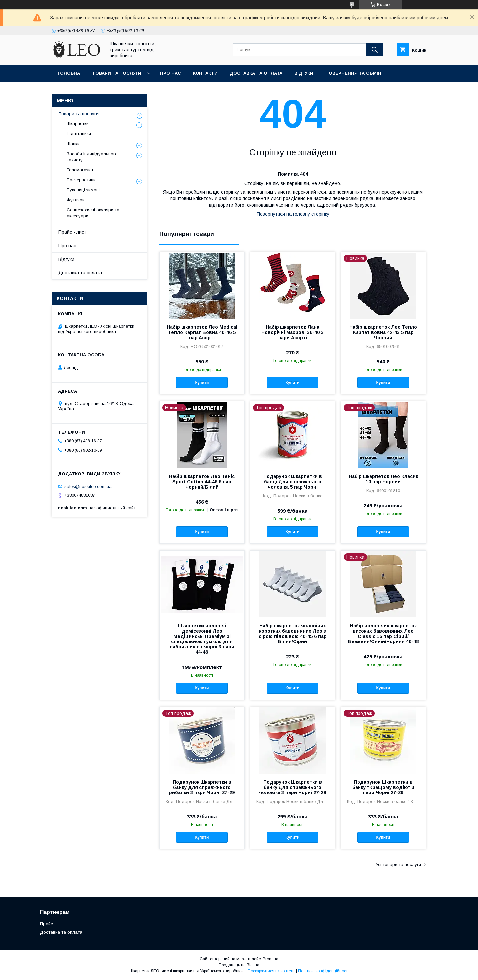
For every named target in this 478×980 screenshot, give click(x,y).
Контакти (205, 73)
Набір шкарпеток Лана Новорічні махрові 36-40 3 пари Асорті (292, 332)
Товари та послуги (117, 73)
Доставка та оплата (256, 73)
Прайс (47, 924)
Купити (202, 383)
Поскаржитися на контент (271, 971)
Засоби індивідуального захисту (92, 157)
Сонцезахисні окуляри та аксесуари (93, 213)
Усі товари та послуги (398, 864)
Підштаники (79, 134)
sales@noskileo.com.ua (88, 486)
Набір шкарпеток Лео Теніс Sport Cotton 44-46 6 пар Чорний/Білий (202, 482)
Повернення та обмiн (353, 73)
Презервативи (81, 180)
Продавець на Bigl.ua (239, 965)
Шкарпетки (78, 124)
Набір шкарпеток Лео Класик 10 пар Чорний (383, 479)
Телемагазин (80, 170)
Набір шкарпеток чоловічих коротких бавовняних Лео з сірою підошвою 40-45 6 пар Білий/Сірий (293, 634)
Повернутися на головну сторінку (293, 214)
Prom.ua (270, 959)
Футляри (76, 200)
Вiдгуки (304, 73)
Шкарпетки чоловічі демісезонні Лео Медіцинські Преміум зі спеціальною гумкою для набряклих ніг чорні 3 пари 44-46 (202, 639)
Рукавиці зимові (83, 190)
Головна (69, 73)
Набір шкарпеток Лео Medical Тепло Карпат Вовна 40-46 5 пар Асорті (202, 332)
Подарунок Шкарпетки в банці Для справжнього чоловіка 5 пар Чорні (293, 482)
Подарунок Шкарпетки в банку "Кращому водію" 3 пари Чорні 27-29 (383, 787)
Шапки (73, 144)
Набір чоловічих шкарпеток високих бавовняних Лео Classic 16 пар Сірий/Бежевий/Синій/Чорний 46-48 (383, 634)
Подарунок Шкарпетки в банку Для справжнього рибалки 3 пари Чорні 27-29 (202, 787)
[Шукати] (375, 50)
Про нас (170, 73)
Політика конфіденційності (323, 971)
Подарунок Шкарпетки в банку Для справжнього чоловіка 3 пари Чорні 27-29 (292, 787)
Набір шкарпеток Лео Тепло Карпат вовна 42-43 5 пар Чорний (383, 332)
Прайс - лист (72, 232)
